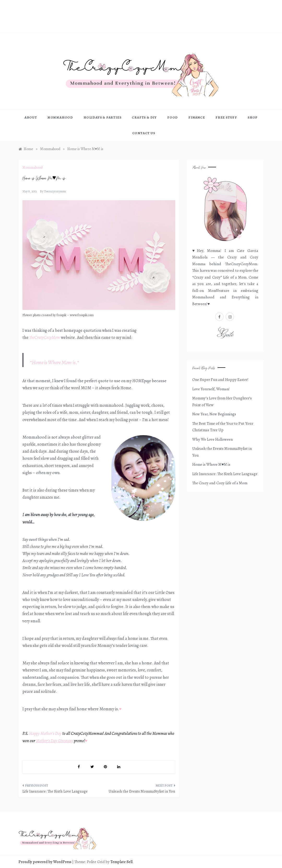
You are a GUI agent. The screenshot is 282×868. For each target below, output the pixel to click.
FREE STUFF (226, 117)
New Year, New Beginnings (214, 414)
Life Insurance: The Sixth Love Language (55, 791)
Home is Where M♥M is (211, 464)
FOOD (173, 117)
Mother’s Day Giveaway (55, 741)
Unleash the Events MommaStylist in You (142, 791)
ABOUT (31, 117)
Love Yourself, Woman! (211, 389)
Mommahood (32, 167)
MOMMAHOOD (60, 117)
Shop (253, 117)
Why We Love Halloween (212, 439)
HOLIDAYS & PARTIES (102, 117)
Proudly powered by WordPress (45, 862)
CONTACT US (144, 133)
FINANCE (197, 117)
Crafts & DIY (144, 117)
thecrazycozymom (55, 191)
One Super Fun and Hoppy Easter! (220, 380)
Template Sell (121, 862)
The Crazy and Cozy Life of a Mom (220, 483)
